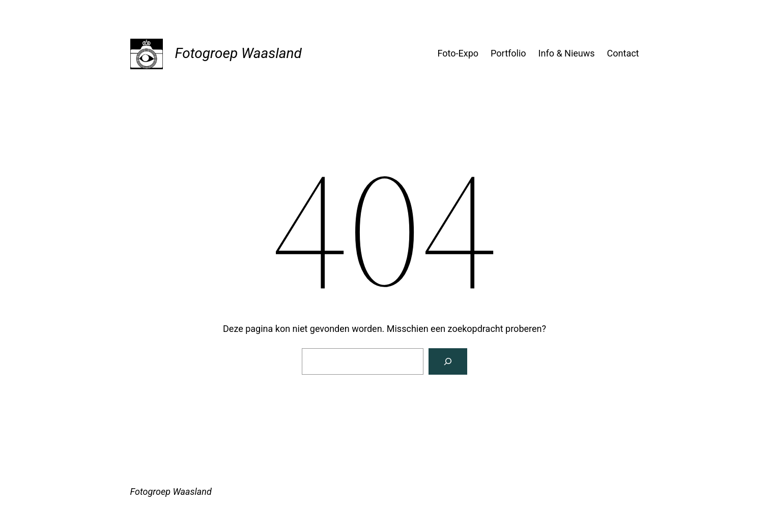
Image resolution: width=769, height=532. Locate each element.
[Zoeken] (448, 361)
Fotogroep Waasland (238, 53)
